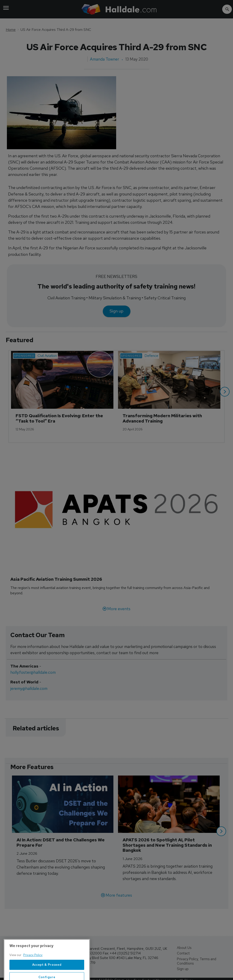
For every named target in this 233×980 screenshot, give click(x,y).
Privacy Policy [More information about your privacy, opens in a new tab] (33, 971)
